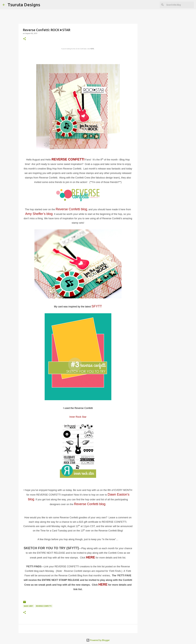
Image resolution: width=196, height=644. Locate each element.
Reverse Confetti (44, 606)
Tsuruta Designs (24, 5)
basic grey (28, 606)
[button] (24, 39)
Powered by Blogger (98, 640)
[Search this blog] (180, 5)
